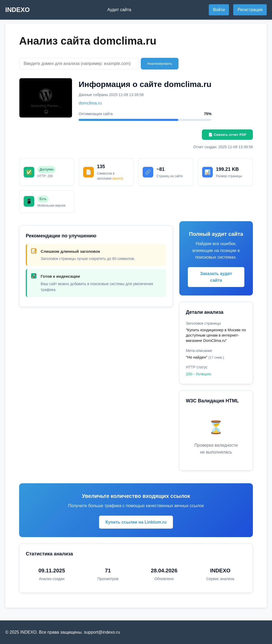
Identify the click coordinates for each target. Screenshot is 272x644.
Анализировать (160, 64)
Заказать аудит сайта (216, 277)
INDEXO (18, 10)
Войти (219, 10)
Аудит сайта (119, 10)
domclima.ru (90, 103)
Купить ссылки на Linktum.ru (136, 522)
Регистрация (250, 10)
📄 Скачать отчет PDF (227, 135)
